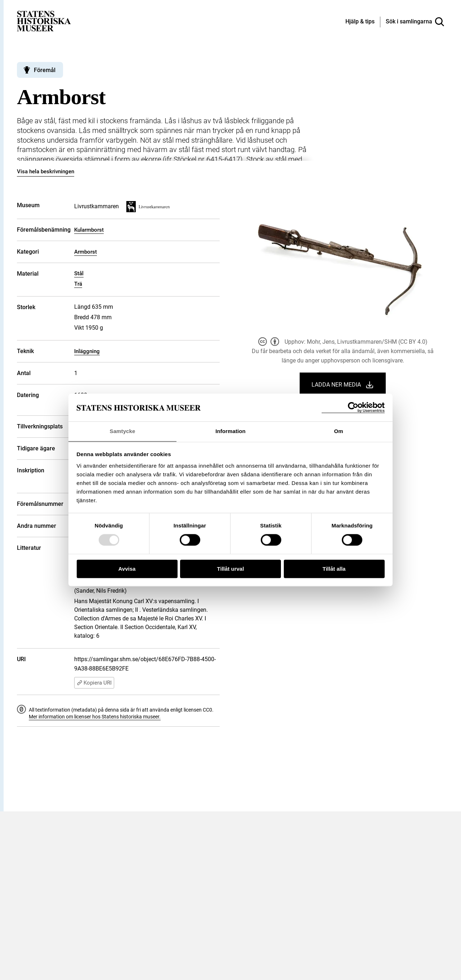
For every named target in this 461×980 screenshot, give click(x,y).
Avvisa (127, 569)
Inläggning (87, 351)
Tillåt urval (231, 569)
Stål (79, 273)
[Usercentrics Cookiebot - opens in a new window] (353, 407)
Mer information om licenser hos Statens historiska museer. (95, 717)
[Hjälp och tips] (360, 22)
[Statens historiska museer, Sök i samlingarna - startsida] (44, 21)
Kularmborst (89, 230)
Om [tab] (338, 431)
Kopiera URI (94, 683)
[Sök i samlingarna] (415, 22)
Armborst (86, 252)
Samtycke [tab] (123, 431)
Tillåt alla (334, 569)
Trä (78, 284)
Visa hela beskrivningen (46, 171)
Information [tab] (230, 431)
